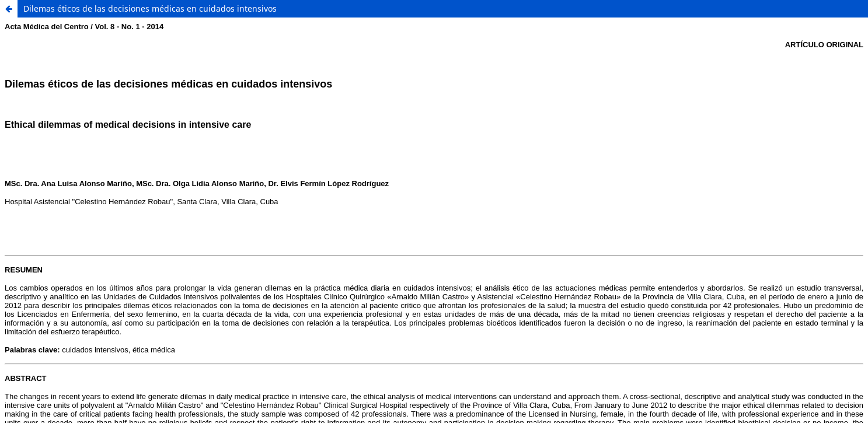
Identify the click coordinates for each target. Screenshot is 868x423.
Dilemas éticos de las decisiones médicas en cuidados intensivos (150, 8)
